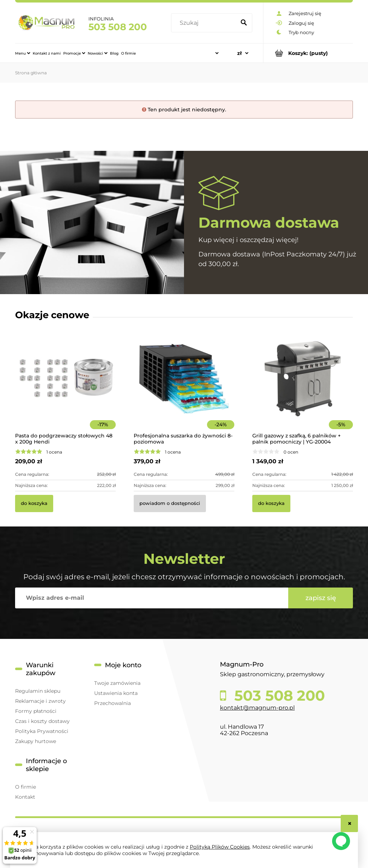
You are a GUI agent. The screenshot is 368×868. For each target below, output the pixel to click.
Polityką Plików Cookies (220, 847)
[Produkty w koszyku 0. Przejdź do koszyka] (308, 53)
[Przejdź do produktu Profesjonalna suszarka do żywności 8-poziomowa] (184, 389)
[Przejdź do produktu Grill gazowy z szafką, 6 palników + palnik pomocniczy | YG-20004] (303, 389)
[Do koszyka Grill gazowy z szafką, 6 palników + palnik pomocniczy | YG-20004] (271, 503)
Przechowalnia (112, 703)
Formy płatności (36, 711)
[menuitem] (23, 53)
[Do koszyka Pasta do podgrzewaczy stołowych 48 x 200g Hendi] (34, 503)
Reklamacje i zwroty (40, 701)
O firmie (26, 787)
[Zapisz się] (321, 598)
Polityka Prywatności (42, 731)
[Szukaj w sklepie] (205, 23)
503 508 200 (118, 27)
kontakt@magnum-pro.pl (257, 708)
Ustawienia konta (116, 693)
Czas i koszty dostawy (42, 721)
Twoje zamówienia (117, 683)
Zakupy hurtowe (36, 741)
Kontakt (25, 797)
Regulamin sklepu (38, 691)
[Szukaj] (244, 23)
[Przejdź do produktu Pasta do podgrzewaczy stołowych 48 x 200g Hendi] (65, 389)
